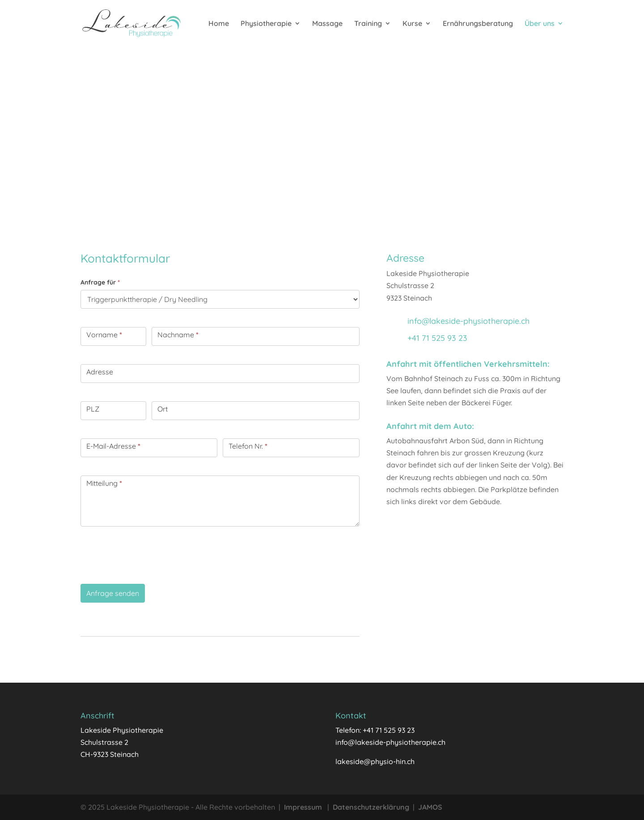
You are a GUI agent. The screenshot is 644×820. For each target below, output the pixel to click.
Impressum (303, 807)
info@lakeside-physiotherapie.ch (468, 321)
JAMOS (430, 807)
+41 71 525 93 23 (437, 338)
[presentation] (148, 553)
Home (219, 24)
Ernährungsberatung (478, 24)
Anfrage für (100, 282)
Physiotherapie (266, 24)
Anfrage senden (113, 593)
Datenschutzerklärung (371, 807)
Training (368, 24)
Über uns (540, 24)
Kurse (412, 24)
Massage (327, 24)
